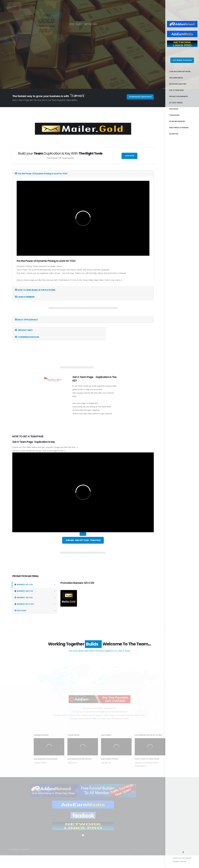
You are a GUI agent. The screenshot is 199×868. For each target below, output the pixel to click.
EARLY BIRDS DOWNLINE (179, 128)
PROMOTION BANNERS (179, 96)
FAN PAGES (183, 109)
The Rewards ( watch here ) (140, 97)
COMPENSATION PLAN (27, 337)
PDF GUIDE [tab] (20, 611)
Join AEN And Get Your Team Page (83, 540)
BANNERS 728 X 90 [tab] (24, 598)
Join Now (129, 156)
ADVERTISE (174, 134)
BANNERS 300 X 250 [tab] (24, 604)
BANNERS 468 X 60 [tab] (24, 591)
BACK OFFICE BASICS (26, 320)
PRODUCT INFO (24, 330)
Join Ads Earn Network (180, 72)
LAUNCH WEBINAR (25, 297)
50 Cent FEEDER (176, 103)
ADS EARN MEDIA (176, 78)
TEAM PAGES (183, 115)
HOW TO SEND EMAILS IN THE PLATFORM (35, 290)
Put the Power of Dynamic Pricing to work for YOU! (41, 174)
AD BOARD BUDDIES (177, 121)
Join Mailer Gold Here (182, 60)
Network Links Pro (178, 84)
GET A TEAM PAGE (176, 90)
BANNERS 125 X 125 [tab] (24, 585)
